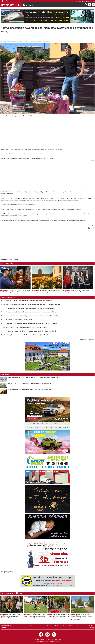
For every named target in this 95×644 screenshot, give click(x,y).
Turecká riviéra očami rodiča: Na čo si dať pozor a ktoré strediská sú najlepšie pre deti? (35, 377)
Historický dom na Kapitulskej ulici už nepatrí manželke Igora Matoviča (29, 301)
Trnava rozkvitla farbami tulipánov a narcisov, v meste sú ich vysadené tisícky (46, 291)
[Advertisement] (47, 132)
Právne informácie (35, 626)
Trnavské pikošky (8, 34)
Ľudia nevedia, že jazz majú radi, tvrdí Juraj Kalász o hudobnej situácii (27, 327)
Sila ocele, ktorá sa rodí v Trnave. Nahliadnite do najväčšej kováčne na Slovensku (32, 323)
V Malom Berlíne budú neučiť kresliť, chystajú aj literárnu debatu (10, 616)
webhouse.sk (55, 641)
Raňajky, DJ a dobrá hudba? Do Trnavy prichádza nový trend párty (27, 335)
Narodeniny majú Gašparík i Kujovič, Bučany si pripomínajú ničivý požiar (30, 390)
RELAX (2, 34)
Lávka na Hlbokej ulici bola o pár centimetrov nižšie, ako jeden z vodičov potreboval (33, 304)
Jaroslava (92, 1)
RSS (70, 626)
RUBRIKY (28, 5)
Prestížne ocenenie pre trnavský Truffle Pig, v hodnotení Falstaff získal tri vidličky (76, 291)
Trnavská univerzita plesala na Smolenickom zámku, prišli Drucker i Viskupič (31, 331)
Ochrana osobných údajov (47, 626)
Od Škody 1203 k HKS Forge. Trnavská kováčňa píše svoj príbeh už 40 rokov (15, 291)
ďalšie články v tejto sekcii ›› (87, 339)
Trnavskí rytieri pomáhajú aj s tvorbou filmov (19, 320)
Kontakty (74, 626)
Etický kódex (59, 626)
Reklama (65, 626)
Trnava (3, 614)
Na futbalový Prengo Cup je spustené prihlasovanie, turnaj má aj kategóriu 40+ (35, 616)
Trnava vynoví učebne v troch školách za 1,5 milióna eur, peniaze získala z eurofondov (81, 617)
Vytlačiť (91, 228)
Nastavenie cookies (83, 626)
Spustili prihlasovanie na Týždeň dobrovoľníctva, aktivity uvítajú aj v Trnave (58, 616)
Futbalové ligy (28, 614)
